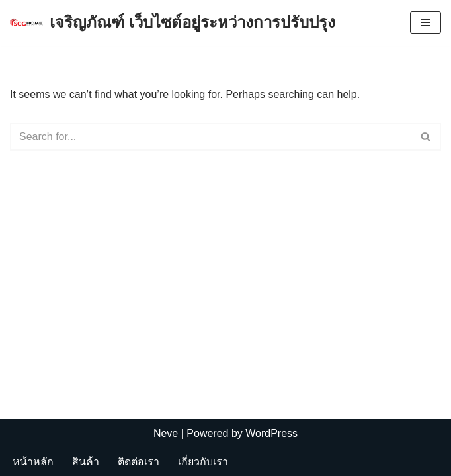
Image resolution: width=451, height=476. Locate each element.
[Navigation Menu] (426, 22)
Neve (166, 433)
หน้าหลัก (33, 462)
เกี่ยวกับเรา (203, 462)
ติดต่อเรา (139, 462)
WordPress (271, 433)
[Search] (211, 137)
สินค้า (86, 462)
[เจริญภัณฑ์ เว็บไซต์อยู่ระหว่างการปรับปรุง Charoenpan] (173, 23)
